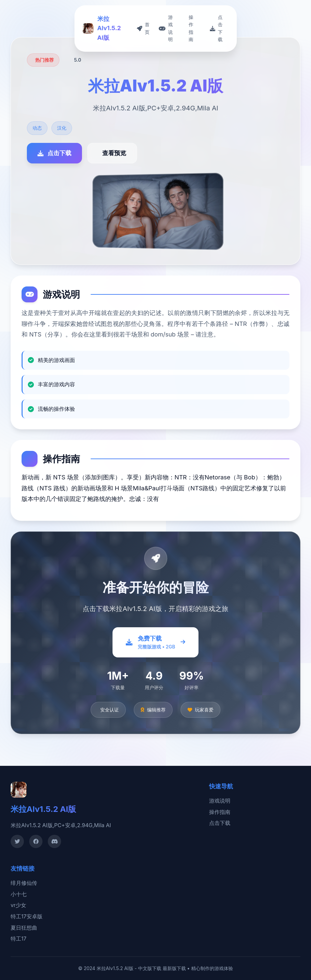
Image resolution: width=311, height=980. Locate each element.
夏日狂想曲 (24, 928)
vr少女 (18, 905)
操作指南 (220, 812)
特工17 (19, 939)
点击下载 (220, 823)
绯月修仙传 (24, 883)
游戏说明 (220, 801)
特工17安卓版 (27, 916)
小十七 (19, 894)
